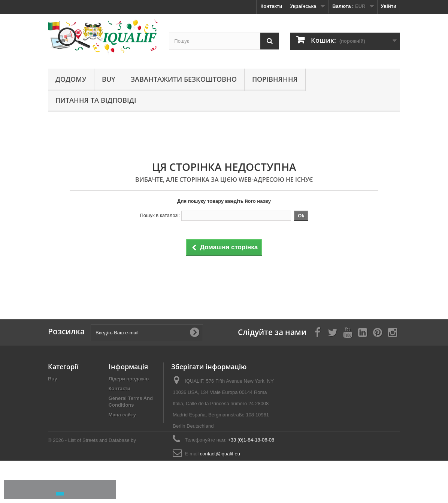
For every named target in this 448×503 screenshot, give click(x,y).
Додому (71, 79)
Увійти (388, 6)
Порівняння (275, 79)
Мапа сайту (122, 415)
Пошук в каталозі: (160, 215)
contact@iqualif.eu (220, 454)
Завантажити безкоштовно (184, 79)
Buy (109, 79)
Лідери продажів (129, 379)
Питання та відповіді (96, 100)
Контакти (271, 6)
